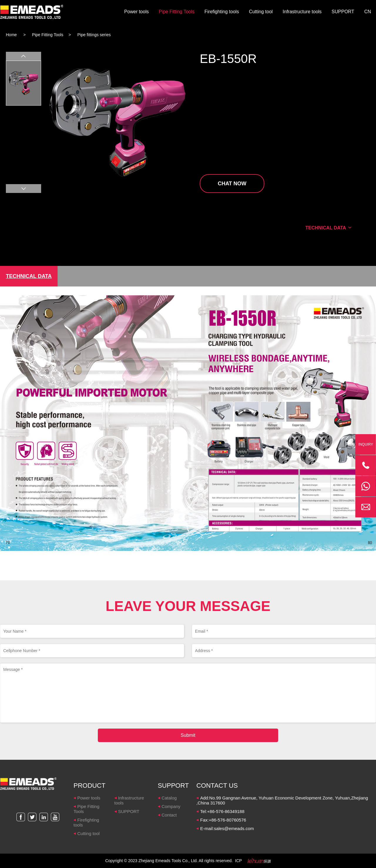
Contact (169, 815)
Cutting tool (261, 12)
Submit (188, 735)
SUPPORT (343, 12)
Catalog (169, 798)
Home (11, 35)
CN (368, 12)
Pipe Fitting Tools (177, 12)
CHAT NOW (232, 184)
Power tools (137, 12)
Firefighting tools (222, 12)
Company (171, 806)
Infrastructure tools (302, 12)
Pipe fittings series (94, 35)
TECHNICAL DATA (329, 228)
